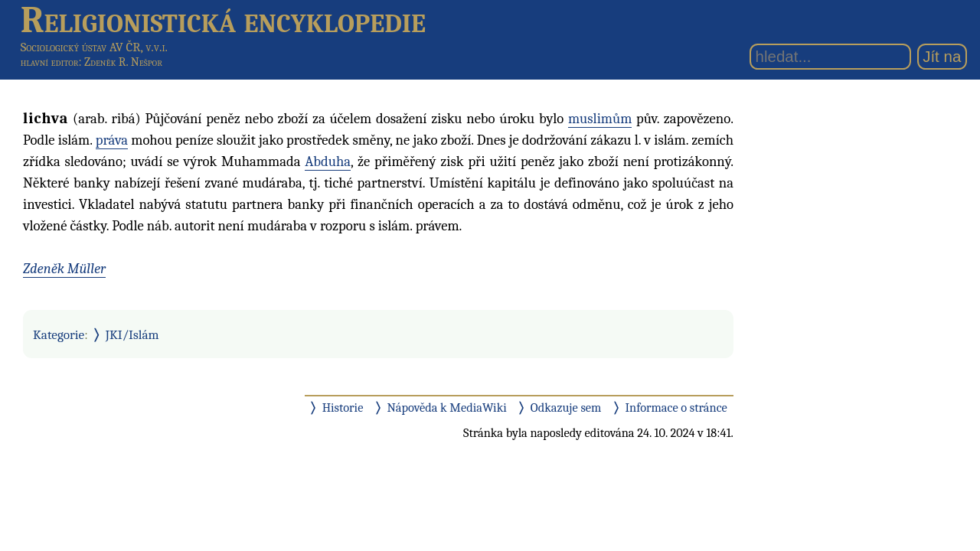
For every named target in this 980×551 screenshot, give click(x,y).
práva (112, 140)
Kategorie (59, 334)
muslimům (600, 119)
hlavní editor (50, 62)
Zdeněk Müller (64, 269)
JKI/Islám (132, 334)
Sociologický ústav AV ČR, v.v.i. (94, 47)
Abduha (328, 161)
